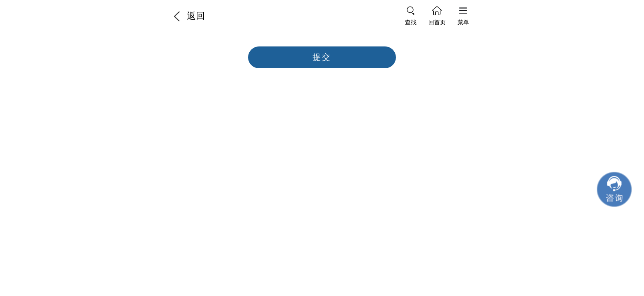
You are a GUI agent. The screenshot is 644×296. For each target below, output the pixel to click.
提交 (322, 57)
